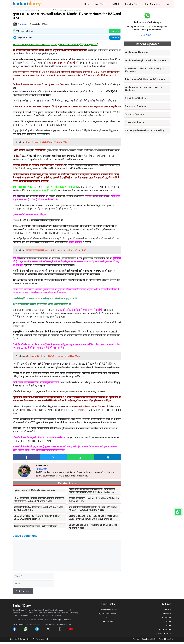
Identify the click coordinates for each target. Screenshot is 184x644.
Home (87, 4)
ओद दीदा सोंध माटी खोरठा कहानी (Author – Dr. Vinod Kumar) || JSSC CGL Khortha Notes (93, 508)
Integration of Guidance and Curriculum (145, 79)
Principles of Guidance (136, 98)
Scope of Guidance (135, 114)
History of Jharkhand (31, 10)
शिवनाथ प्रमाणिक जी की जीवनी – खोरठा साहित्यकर (35, 526)
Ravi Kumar (22, 24)
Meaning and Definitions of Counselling (145, 130)
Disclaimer (170, 639)
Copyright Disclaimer (163, 633)
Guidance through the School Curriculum (146, 60)
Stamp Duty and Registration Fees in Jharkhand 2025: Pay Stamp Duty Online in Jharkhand (93, 517)
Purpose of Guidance (136, 106)
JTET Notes (166, 621)
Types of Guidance (134, 122)
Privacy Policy (158, 639)
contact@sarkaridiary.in (62, 620)
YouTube (109, 621)
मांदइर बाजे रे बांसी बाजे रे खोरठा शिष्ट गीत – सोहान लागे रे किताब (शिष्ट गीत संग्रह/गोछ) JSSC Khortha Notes (92, 490)
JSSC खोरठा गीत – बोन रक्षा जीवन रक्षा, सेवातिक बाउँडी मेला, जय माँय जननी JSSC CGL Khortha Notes (39, 499)
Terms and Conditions (142, 639)
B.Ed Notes (116, 4)
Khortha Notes (133, 4)
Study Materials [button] (154, 4)
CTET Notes (166, 625)
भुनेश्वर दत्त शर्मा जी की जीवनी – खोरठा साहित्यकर (35, 490)
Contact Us (167, 614)
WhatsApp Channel (109, 610)
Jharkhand (21, 10)
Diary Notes (100, 4)
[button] (168, 4)
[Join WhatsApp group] (178, 512)
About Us (167, 610)
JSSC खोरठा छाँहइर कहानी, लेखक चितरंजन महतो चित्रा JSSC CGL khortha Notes (37, 517)
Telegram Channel (109, 614)
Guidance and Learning (137, 52)
